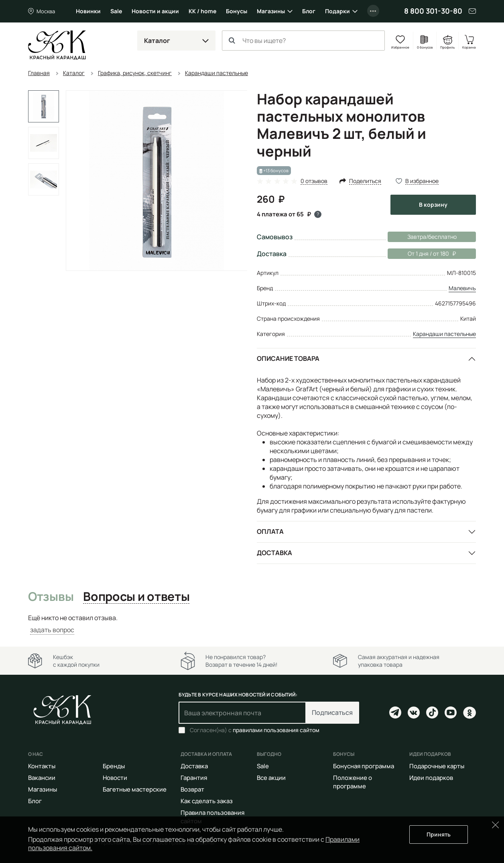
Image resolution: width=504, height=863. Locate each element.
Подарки (337, 11)
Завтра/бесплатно (432, 237)
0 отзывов (314, 181)
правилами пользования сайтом (276, 730)
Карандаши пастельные (444, 334)
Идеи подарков (431, 778)
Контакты (42, 766)
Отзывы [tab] (51, 597)
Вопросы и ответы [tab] (136, 597)
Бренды (114, 766)
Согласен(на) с (255, 730)
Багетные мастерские (135, 789)
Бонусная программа (364, 766)
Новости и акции (155, 11)
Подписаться (332, 712)
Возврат (192, 789)
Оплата (270, 531)
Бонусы (237, 11)
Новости (115, 778)
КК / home (202, 11)
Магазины (271, 11)
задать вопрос (52, 630)
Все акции (271, 778)
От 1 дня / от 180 (422, 254)
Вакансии (42, 778)
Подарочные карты (437, 766)
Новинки (88, 11)
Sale (116, 11)
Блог (309, 11)
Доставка (274, 553)
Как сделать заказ (207, 801)
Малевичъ (462, 288)
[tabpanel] (252, 624)
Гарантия (194, 778)
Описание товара (288, 358)
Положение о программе (353, 782)
